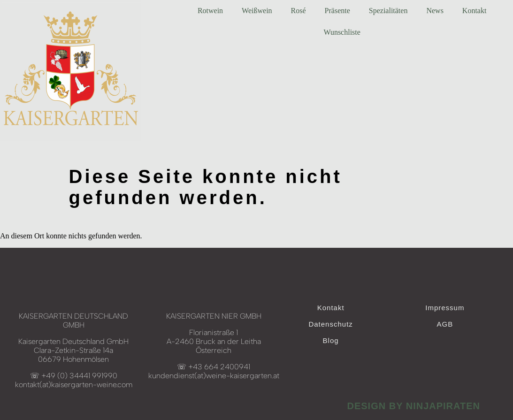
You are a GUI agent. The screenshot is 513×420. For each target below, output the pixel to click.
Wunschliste (342, 32)
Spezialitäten (388, 11)
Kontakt (475, 11)
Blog (331, 340)
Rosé (299, 11)
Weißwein (257, 11)
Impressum (445, 308)
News (435, 11)
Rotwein (210, 11)
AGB (445, 324)
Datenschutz (330, 324)
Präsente (337, 11)
